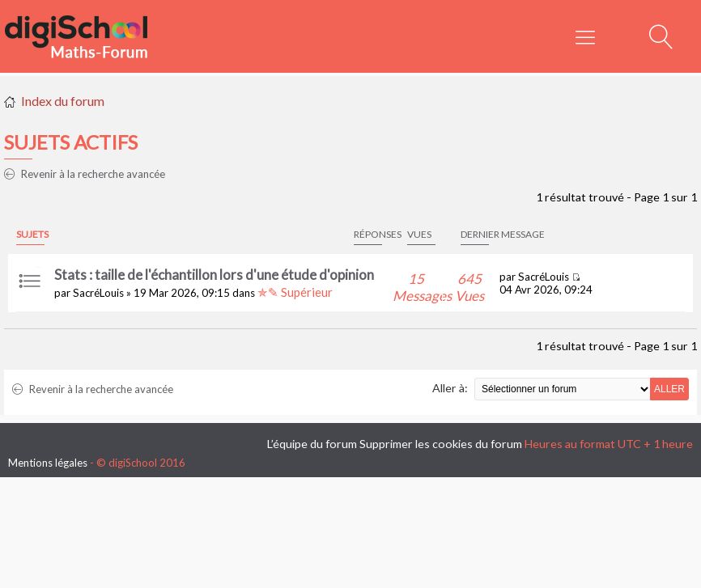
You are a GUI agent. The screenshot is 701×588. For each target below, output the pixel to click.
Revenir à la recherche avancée (85, 174)
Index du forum (63, 101)
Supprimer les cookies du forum (441, 444)
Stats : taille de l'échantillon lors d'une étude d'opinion (214, 275)
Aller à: (450, 388)
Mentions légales (48, 463)
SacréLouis (98, 293)
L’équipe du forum (312, 444)
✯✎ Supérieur (295, 292)
